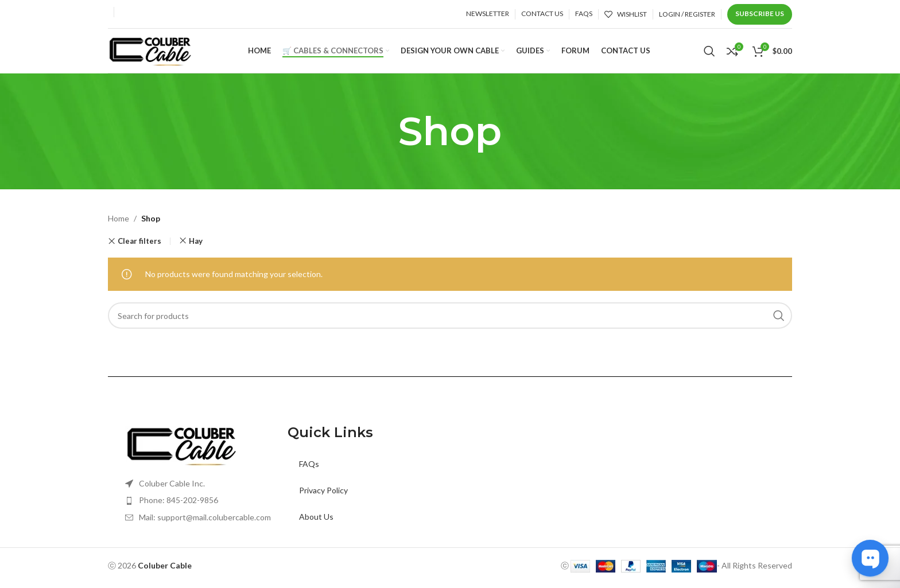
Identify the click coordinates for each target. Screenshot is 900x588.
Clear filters (139, 248)
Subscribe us (760, 13)
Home (119, 225)
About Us (316, 523)
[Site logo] (151, 53)
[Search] (709, 54)
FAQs (309, 471)
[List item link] (206, 507)
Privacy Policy (323, 497)
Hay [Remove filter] (196, 248)
